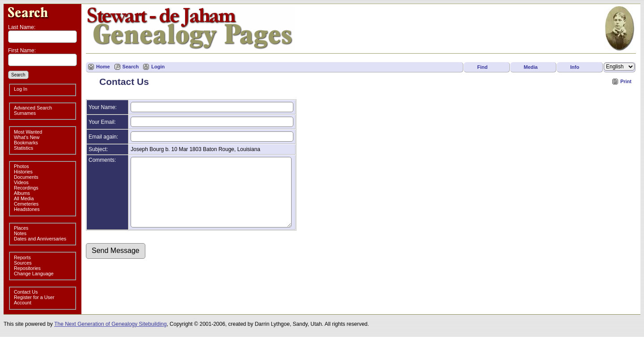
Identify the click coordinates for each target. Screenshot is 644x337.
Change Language (34, 274)
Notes (20, 233)
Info (575, 67)
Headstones (27, 209)
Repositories (27, 268)
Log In (21, 89)
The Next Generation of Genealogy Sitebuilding (110, 324)
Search (131, 67)
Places (21, 228)
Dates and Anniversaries (40, 239)
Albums (22, 193)
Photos (21, 166)
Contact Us (26, 292)
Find (482, 67)
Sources (23, 263)
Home (103, 67)
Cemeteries (26, 204)
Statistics (23, 148)
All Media (24, 198)
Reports (22, 257)
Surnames (25, 113)
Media (531, 67)
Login (158, 67)
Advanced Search (33, 108)
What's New (27, 137)
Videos (21, 182)
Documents (26, 177)
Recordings (26, 188)
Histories (23, 172)
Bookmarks (26, 143)
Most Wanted (28, 132)
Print (626, 81)
